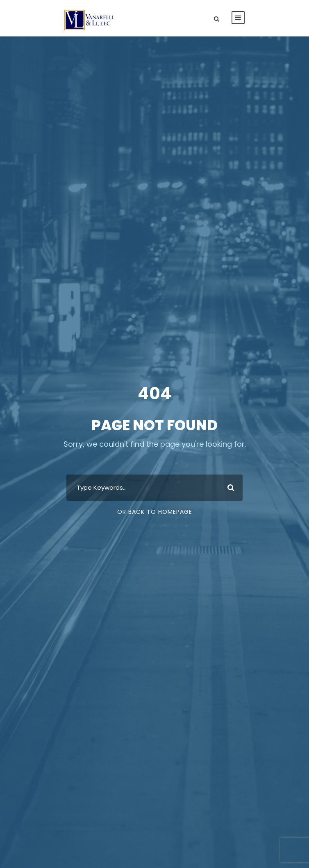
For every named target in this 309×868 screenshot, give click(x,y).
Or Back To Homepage (155, 512)
